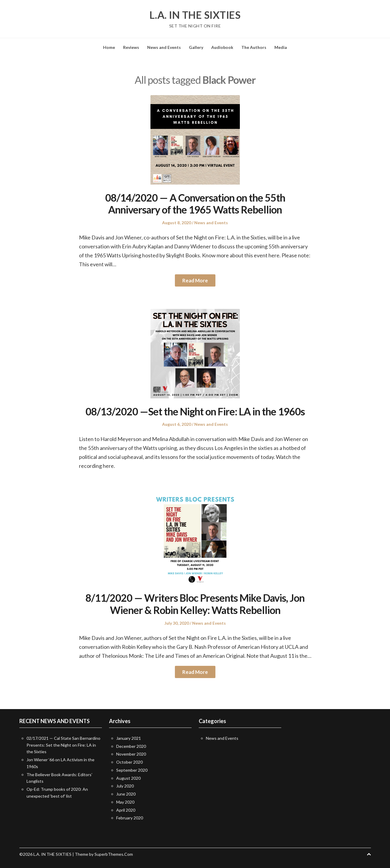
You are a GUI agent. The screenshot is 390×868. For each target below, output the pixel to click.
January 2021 (129, 738)
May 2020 (125, 802)
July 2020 (125, 786)
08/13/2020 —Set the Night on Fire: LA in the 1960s (195, 411)
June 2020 (126, 794)
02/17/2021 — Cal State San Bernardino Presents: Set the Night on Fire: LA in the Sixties (63, 745)
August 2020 (128, 778)
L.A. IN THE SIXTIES (195, 15)
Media (281, 47)
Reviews (131, 47)
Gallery (196, 47)
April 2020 (126, 810)
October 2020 (129, 762)
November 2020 (131, 754)
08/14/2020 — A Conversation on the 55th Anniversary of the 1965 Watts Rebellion (195, 204)
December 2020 (131, 746)
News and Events (164, 47)
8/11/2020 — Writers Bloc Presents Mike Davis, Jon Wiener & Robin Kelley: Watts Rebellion (195, 604)
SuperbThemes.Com (114, 854)
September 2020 (132, 770)
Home (109, 47)
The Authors (254, 47)
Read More (195, 280)
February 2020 (130, 818)
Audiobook (222, 47)
